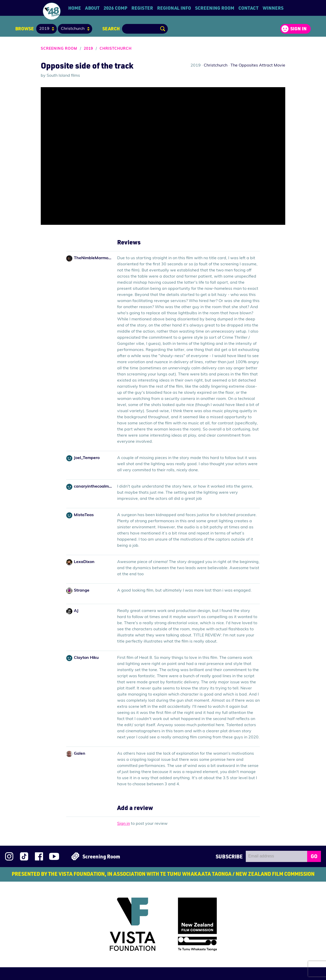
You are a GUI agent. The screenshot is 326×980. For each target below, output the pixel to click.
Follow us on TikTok (24, 856)
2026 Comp (116, 8)
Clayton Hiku (86, 658)
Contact (248, 8)
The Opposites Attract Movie (258, 66)
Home (75, 8)
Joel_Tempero (87, 458)
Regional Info (174, 8)
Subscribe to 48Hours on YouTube (54, 856)
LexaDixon (84, 562)
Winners (273, 8)
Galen (80, 754)
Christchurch (116, 49)
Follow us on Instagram (9, 856)
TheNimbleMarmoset (93, 258)
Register (142, 8)
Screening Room (215, 8)
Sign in (298, 29)
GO (314, 856)
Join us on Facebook (39, 856)
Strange (82, 591)
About (92, 8)
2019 (88, 49)
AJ (76, 611)
